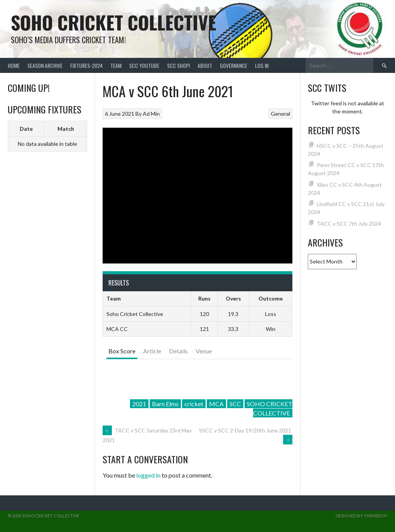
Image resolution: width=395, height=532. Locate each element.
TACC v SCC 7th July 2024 (349, 224)
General (280, 114)
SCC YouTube (144, 65)
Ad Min (151, 114)
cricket (194, 404)
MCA (216, 404)
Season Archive (45, 65)
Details (178, 351)
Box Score (122, 351)
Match (66, 129)
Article (152, 351)
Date (26, 129)
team (116, 65)
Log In (262, 65)
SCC (235, 404)
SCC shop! (178, 65)
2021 (139, 404)
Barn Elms (165, 404)
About (205, 65)
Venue (204, 351)
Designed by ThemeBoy (361, 516)
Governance (234, 65)
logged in (148, 475)
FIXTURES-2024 (86, 65)
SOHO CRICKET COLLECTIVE (270, 408)
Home (14, 65)
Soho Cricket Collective (114, 22)
